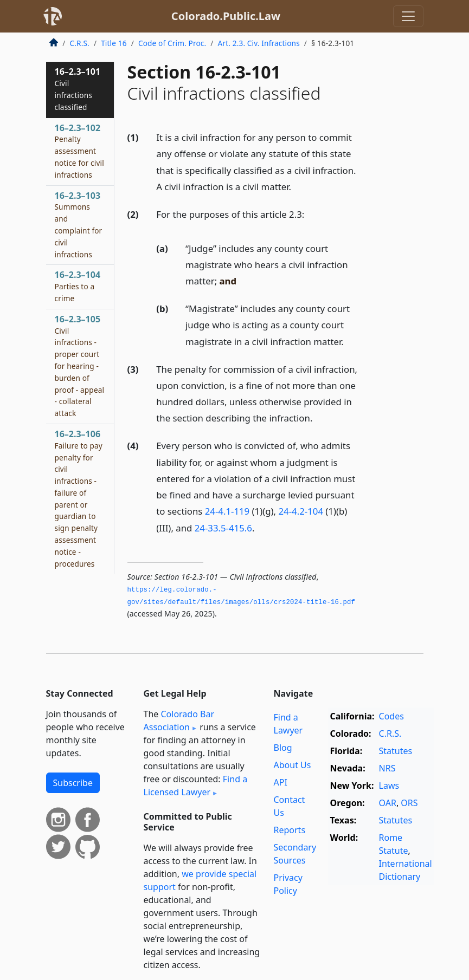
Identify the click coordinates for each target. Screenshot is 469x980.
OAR (388, 803)
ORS (409, 803)
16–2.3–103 (79, 225)
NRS (387, 768)
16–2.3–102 (79, 151)
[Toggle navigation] (408, 16)
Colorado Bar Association (179, 721)
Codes (391, 716)
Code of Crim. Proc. (172, 43)
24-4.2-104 (301, 511)
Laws (389, 786)
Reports (290, 830)
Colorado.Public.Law (226, 16)
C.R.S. (80, 43)
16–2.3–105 (80, 366)
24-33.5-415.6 (223, 528)
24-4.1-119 (227, 511)
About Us (293, 765)
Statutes (396, 751)
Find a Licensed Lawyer (196, 786)
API (281, 782)
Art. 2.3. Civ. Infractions (259, 43)
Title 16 (114, 43)
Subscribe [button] (73, 783)
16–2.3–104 (78, 286)
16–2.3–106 (79, 498)
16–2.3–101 (78, 89)
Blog (283, 748)
